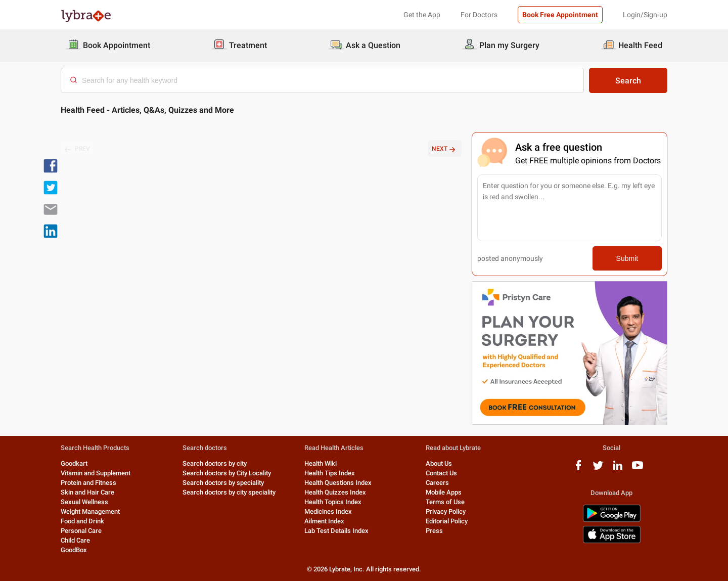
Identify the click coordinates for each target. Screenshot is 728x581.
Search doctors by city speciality (229, 492)
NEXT (445, 149)
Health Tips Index (330, 473)
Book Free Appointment (560, 15)
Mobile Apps (444, 492)
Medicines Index (328, 511)
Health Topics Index (333, 502)
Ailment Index (324, 521)
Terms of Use (445, 502)
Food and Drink (82, 521)
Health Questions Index (338, 483)
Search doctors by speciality (223, 483)
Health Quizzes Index (335, 492)
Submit (627, 258)
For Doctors (479, 15)
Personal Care (81, 531)
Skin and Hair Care (87, 492)
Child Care (75, 540)
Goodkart (74, 463)
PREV (77, 149)
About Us (439, 463)
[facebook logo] (578, 469)
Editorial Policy (447, 521)
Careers (437, 483)
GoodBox (74, 550)
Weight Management (90, 511)
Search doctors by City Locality (227, 473)
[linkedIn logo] (618, 469)
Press (434, 531)
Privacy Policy (446, 511)
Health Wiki (321, 463)
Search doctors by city (215, 463)
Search (628, 81)
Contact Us (441, 473)
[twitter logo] (598, 469)
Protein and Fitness (88, 483)
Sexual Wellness (84, 502)
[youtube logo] (638, 469)
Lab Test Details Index (336, 531)
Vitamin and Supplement (96, 473)
